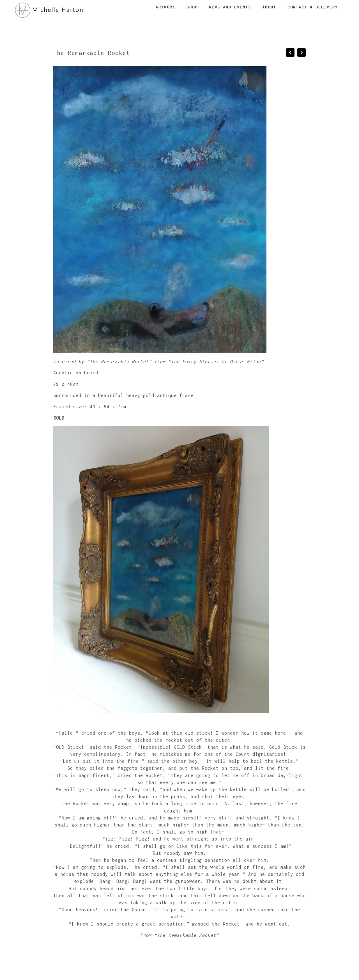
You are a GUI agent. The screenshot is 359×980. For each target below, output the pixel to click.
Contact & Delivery (313, 7)
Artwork (165, 7)
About (269, 7)
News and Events (230, 7)
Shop (192, 7)
